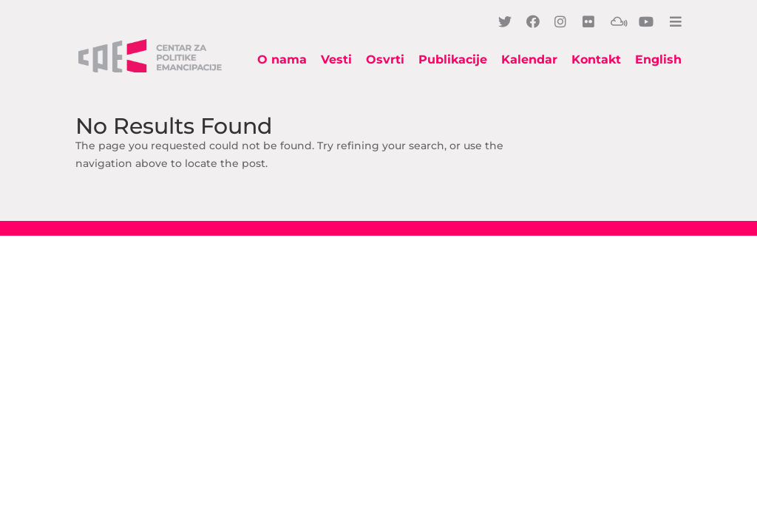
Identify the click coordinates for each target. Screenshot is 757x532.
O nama (282, 61)
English (658, 61)
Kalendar (529, 61)
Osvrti (385, 61)
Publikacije (453, 61)
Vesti (336, 61)
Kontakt (596, 61)
